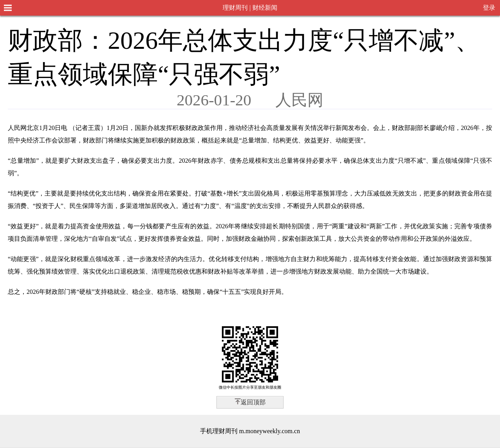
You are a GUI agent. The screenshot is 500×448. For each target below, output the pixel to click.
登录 (489, 8)
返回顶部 (253, 402)
